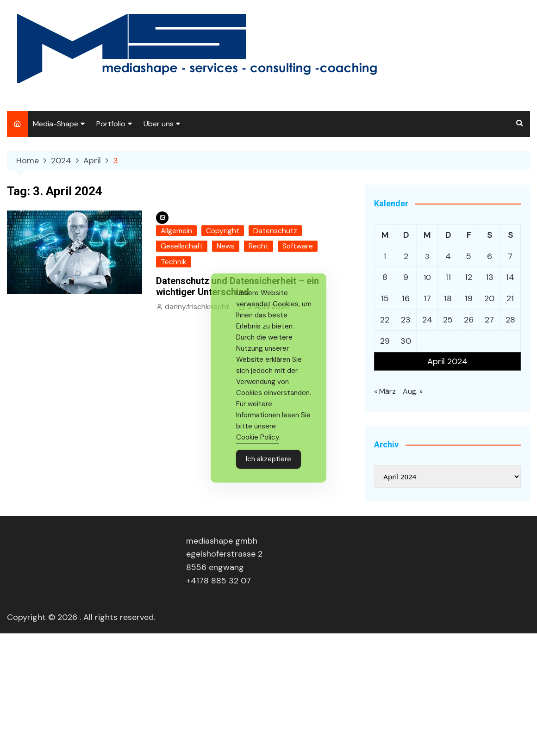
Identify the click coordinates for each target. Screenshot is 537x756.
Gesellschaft (181, 246)
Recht (258, 246)
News (225, 246)
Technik (173, 261)
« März (384, 389)
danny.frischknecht (195, 306)
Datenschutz (273, 231)
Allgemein (176, 231)
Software (297, 246)
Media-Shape (56, 124)
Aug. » (411, 389)
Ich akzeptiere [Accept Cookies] (268, 459)
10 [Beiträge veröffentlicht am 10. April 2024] (427, 277)
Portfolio (111, 124)
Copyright (222, 231)
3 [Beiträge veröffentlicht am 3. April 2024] (427, 256)
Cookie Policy (258, 437)
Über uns (159, 124)
